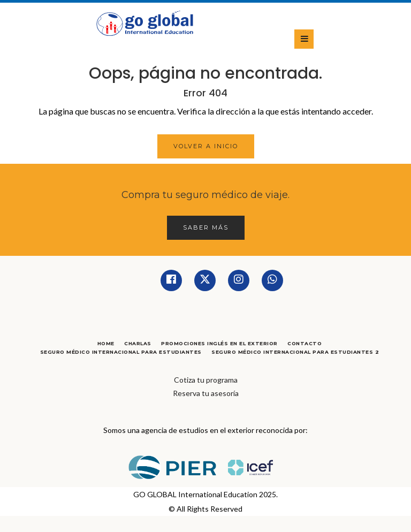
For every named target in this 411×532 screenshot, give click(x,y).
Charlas (138, 343)
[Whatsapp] (272, 280)
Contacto (305, 343)
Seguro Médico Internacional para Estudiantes (121, 352)
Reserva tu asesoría (206, 393)
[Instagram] (239, 280)
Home (106, 343)
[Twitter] (205, 280)
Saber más (206, 227)
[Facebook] (171, 280)
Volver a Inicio (206, 146)
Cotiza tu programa (206, 380)
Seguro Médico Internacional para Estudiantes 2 (295, 352)
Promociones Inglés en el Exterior (219, 343)
